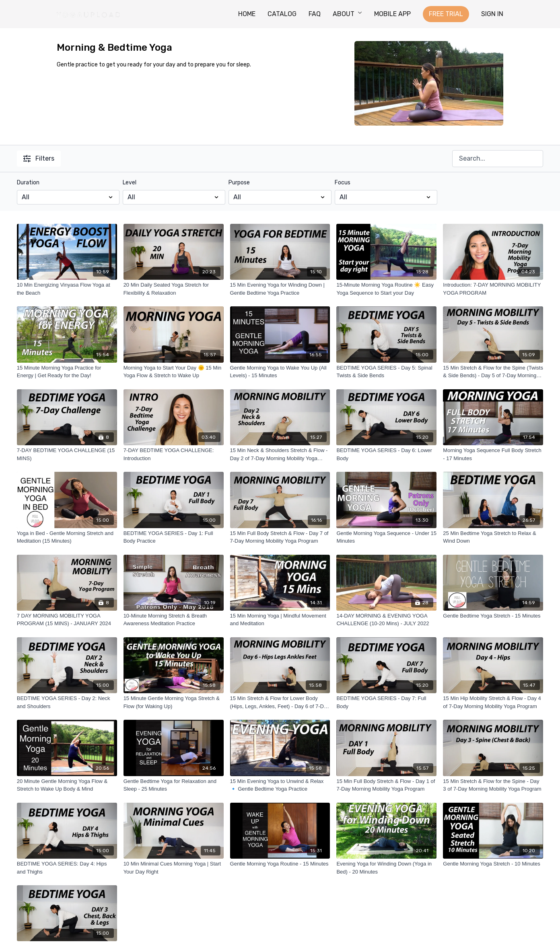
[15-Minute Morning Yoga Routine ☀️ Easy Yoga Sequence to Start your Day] (386, 289)
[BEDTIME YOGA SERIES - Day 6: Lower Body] (386, 454)
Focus (343, 183)
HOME (247, 14)
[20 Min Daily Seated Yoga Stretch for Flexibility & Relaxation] (174, 289)
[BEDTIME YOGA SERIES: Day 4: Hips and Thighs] (67, 868)
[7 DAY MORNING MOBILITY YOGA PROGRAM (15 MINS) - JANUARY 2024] (67, 620)
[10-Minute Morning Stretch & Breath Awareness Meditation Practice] (174, 620)
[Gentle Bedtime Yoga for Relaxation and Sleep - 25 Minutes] (174, 785)
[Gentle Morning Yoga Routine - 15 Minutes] (280, 864)
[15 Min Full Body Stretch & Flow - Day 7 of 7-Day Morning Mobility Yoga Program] (280, 537)
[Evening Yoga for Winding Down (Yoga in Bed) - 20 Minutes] (386, 868)
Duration (28, 183)
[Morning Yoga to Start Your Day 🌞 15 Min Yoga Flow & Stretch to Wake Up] (174, 372)
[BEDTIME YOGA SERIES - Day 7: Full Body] (386, 702)
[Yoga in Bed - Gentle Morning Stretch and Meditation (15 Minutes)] (67, 537)
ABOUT (347, 14)
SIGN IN (492, 14)
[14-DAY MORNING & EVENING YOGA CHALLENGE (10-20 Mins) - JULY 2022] (386, 620)
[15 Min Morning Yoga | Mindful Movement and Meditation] (280, 620)
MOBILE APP (392, 14)
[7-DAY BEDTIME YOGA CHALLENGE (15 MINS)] (67, 454)
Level (130, 183)
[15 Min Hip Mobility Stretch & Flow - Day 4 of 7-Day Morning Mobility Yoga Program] (493, 702)
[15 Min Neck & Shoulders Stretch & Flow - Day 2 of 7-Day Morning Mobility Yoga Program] (280, 454)
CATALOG (282, 14)
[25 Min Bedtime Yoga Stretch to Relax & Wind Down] (493, 537)
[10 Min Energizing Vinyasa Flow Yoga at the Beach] (67, 289)
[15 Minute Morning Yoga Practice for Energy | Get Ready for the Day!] (67, 372)
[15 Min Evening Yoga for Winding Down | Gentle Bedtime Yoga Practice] (280, 289)
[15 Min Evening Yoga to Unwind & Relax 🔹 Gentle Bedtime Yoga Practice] (280, 785)
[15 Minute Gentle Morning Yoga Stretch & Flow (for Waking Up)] (174, 702)
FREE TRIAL (446, 14)
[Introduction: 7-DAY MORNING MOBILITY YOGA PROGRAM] (493, 289)
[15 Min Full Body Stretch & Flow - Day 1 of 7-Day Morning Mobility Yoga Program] (386, 785)
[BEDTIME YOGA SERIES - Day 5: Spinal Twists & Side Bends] (386, 372)
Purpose (239, 183)
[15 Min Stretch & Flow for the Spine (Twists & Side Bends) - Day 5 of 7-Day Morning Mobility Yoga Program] (493, 372)
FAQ (315, 14)
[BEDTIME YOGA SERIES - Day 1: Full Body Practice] (174, 537)
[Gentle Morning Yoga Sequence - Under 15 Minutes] (386, 537)
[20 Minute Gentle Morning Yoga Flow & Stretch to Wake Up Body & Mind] (67, 785)
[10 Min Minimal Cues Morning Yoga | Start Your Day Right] (174, 868)
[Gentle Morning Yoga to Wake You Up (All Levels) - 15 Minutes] (280, 372)
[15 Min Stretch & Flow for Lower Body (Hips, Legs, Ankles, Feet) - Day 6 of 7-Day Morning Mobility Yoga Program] (280, 702)
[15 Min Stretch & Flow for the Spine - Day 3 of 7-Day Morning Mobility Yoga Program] (493, 785)
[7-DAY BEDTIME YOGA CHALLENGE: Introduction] (174, 454)
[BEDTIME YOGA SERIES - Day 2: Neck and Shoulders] (67, 702)
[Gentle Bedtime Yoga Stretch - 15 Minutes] (493, 616)
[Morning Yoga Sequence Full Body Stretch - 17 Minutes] (493, 454)
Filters (39, 158)
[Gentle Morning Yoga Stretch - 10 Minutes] (493, 864)
